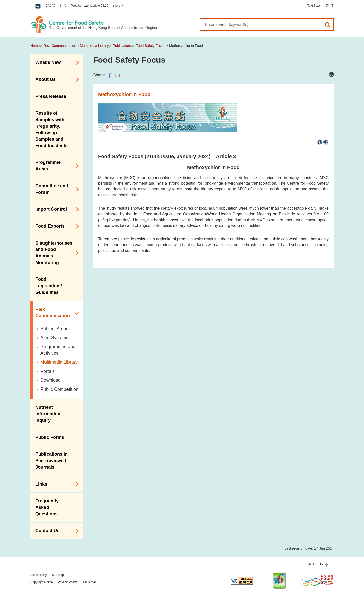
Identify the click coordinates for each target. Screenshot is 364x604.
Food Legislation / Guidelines (49, 286)
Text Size (314, 6)
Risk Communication (60, 46)
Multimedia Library (94, 46)
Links (55, 484)
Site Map (58, 575)
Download (51, 380)
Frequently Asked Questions (47, 507)
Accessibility (39, 575)
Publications (122, 46)
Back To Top (316, 564)
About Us (55, 80)
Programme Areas (55, 166)
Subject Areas (54, 329)
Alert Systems (54, 338)
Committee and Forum (55, 189)
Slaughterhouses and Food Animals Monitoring (55, 253)
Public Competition (59, 389)
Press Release (51, 96)
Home (35, 46)
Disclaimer (89, 582)
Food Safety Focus (150, 46)
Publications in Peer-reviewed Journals (52, 460)
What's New (55, 63)
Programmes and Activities (58, 350)
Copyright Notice (42, 582)
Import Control (55, 209)
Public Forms (50, 437)
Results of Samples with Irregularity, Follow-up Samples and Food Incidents (52, 129)
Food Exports (55, 226)
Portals (48, 371)
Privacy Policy (67, 582)
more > (118, 6)
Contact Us (55, 531)
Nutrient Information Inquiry (48, 414)
